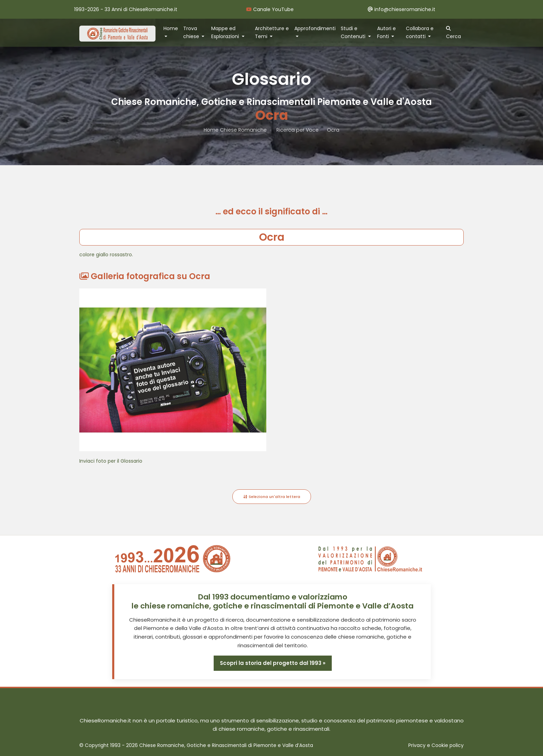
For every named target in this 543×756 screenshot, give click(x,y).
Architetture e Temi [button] (272, 32)
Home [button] (171, 28)
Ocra (333, 130)
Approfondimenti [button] (315, 28)
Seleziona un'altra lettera (272, 497)
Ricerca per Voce (297, 130)
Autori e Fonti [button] (386, 32)
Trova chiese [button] (192, 32)
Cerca (453, 33)
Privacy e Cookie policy (436, 745)
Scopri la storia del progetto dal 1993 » (273, 663)
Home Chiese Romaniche (236, 130)
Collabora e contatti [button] (420, 32)
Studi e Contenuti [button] (354, 32)
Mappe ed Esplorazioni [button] (226, 32)
